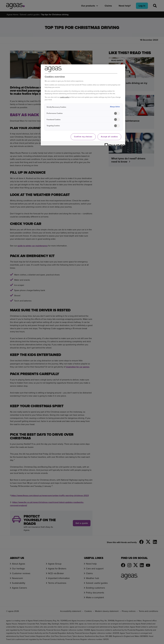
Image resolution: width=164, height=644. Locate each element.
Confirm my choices (83, 137)
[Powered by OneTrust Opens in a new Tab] (114, 144)
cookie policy (65, 97)
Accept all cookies (109, 137)
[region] (83, 105)
